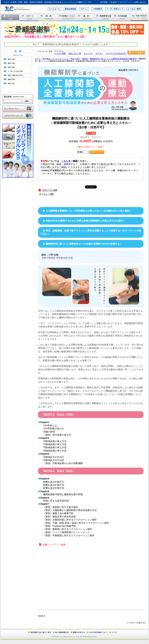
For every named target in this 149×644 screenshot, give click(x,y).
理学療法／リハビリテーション (67, 17)
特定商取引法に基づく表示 (40, 632)
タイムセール (54, 9)
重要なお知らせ (77, 632)
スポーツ (29, 17)
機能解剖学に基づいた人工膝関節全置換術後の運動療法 (113, 59)
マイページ (88, 53)
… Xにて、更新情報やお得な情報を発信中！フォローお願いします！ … (71, 44)
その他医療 (122, 17)
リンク (113, 632)
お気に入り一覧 (75, 53)
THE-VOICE (139, 17)
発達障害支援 (104, 17)
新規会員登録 (70, 9)
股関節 (85, 59)
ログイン (84, 9)
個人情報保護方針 (61, 632)
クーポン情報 (60, 53)
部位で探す (75, 59)
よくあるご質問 (134, 9)
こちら (65, 161)
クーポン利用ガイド (115, 9)
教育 (48, 17)
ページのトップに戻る (74, 623)
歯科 (85, 17)
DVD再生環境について (97, 632)
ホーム (10, 17)
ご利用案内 (97, 9)
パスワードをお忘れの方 (116, 53)
